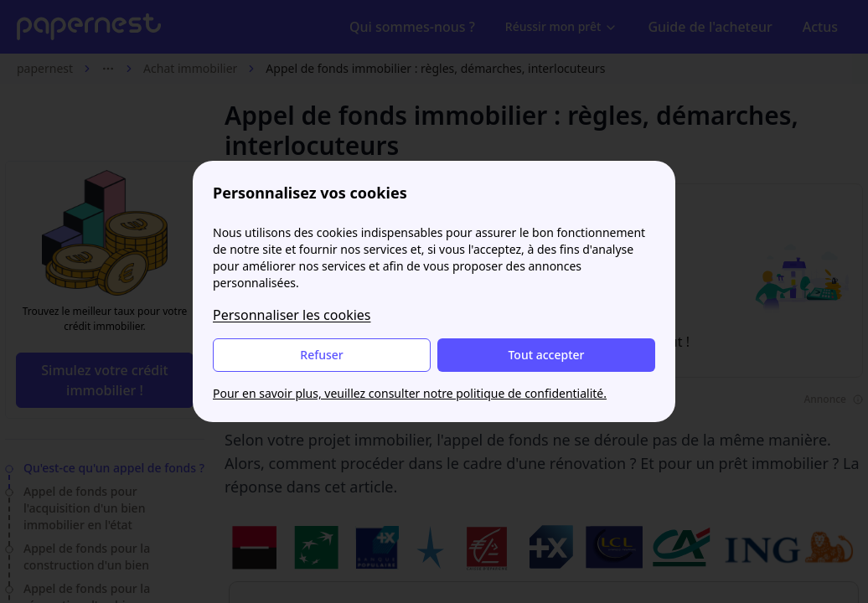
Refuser (321, 355)
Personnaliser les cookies (292, 315)
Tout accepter (546, 355)
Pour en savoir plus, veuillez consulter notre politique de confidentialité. (410, 393)
